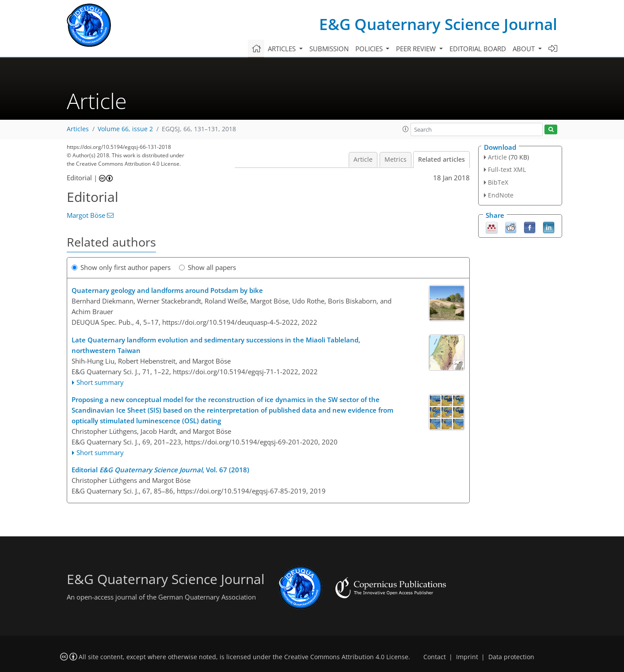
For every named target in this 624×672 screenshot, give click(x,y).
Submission (329, 49)
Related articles (441, 159)
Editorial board (478, 49)
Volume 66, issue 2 (125, 129)
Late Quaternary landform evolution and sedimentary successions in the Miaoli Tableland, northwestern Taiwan (216, 345)
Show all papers (207, 267)
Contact (435, 657)
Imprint (467, 657)
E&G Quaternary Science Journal (438, 24)
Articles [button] (283, 49)
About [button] (525, 49)
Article (363, 159)
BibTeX (498, 182)
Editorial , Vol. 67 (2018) (160, 470)
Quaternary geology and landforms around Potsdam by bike (167, 290)
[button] (406, 129)
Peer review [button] (417, 49)
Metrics (396, 159)
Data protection (511, 657)
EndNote (501, 195)
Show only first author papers (121, 267)
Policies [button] (370, 49)
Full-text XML (507, 169)
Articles (78, 129)
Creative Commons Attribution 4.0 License (346, 657)
